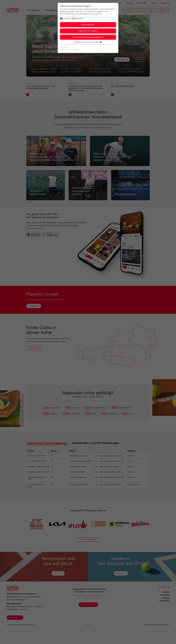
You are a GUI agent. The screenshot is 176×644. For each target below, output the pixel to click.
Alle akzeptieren (88, 25)
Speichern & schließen (88, 31)
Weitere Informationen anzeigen (88, 42)
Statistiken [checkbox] (80, 18)
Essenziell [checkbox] (67, 18)
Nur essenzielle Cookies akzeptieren (88, 37)
